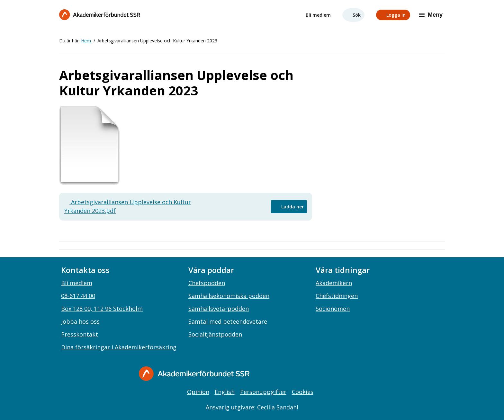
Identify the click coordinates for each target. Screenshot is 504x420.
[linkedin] (344, 374)
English (225, 392)
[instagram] (331, 374)
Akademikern (334, 283)
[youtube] (357, 374)
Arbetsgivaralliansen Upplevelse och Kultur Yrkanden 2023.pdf (128, 206)
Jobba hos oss (80, 321)
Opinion (198, 392)
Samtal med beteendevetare (228, 321)
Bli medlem (318, 15)
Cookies (303, 392)
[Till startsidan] (100, 15)
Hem (86, 41)
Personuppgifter (263, 392)
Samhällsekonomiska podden (229, 296)
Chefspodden (207, 283)
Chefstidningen (337, 296)
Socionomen (333, 309)
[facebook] (318, 374)
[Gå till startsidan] (194, 374)
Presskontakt (80, 334)
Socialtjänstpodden (215, 334)
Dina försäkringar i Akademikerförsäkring (119, 347)
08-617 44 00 (78, 296)
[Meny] (431, 15)
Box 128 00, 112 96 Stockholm (102, 309)
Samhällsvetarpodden (219, 309)
